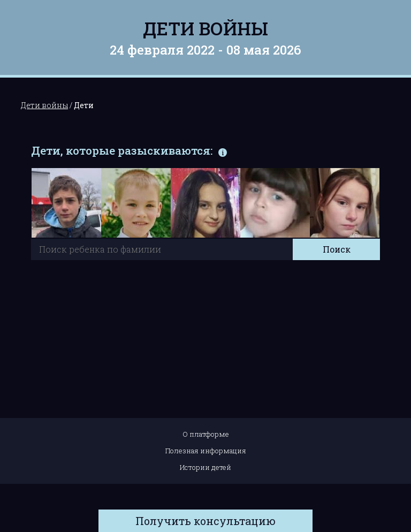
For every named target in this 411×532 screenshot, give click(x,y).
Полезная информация (206, 451)
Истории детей (205, 467)
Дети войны (205, 28)
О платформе (206, 434)
